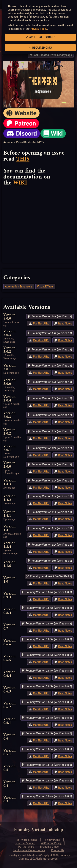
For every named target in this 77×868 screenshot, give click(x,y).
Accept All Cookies (40, 37)
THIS (23, 159)
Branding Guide (49, 847)
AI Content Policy (51, 843)
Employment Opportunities (29, 850)
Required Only (40, 48)
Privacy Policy (39, 29)
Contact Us (58, 850)
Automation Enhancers (19, 287)
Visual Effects (45, 287)
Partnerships (26, 847)
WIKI (20, 183)
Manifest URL (41, 324)
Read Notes (65, 324)
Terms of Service (25, 843)
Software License (27, 840)
